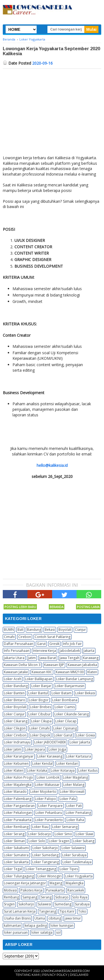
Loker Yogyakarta (79, 876)
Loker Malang (74, 785)
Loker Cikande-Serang (72, 714)
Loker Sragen (59, 841)
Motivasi (10, 890)
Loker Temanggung (41, 869)
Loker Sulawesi (73, 848)
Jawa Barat (48, 658)
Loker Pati (74, 806)
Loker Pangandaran (19, 806)
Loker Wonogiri (50, 876)
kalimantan (12, 925)
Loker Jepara (35, 749)
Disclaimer (79, 975)
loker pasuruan (16, 932)
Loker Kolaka (37, 770)
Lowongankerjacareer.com (65, 971)
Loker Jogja (57, 749)
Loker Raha (75, 820)
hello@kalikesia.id (52, 465)
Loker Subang (84, 841)
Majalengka (75, 883)
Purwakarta (55, 890)
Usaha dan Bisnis (17, 918)
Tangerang (48, 911)
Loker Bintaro (15, 700)
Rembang (11, 897)
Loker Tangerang (45, 862)
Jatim (32, 658)
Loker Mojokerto (43, 792)
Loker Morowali (72, 792)
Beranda (57, 607)
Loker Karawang (50, 756)
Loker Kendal (42, 764)
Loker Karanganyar (19, 756)
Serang (46, 897)
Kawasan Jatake (16, 672)
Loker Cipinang (65, 728)
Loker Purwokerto (49, 820)
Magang (56, 883)
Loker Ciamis (65, 707)
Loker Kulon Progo (18, 777)
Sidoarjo (62, 897)
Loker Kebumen (16, 764)
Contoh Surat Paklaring (53, 637)
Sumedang (63, 904)
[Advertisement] (52, 110)
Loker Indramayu (17, 742)
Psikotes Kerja (31, 890)
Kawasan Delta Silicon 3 (22, 665)
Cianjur (80, 630)
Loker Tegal (13, 869)
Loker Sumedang (45, 855)
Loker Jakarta (80, 742)
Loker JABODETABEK (50, 742)
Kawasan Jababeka (82, 665)
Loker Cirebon (15, 735)
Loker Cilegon (15, 728)
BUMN (9, 630)
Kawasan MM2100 (70, 672)
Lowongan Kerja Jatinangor (25, 883)
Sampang (30, 897)
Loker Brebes (40, 707)
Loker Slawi (84, 834)
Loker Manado (15, 792)
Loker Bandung (16, 686)
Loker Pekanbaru (49, 813)
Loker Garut (63, 735)
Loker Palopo (45, 799)
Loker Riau (40, 827)
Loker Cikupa (41, 721)
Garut (41, 644)
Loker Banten (14, 693)
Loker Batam (62, 693)
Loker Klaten (14, 770)
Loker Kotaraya (63, 770)
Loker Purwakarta (18, 820)
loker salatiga (42, 932)
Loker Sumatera (16, 855)
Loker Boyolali (15, 707)
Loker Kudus (88, 770)
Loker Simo (63, 834)
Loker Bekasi (85, 693)
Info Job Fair (72, 644)
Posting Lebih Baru (20, 607)
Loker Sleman (14, 841)
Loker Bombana (65, 700)
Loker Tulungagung (19, 876)
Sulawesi (44, 904)
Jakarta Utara (14, 658)
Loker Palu (68, 799)
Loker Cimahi (39, 728)
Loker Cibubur (40, 714)
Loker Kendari (67, 764)
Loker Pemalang (78, 813)
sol (58, 932)
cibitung (55, 918)
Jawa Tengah (69, 658)
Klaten (92, 672)
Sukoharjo (26, 904)
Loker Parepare (50, 806)
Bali (20, 630)
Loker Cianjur (14, 714)
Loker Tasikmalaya (77, 862)
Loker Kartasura (78, 756)
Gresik (54, 644)
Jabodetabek (70, 651)
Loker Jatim (13, 749)
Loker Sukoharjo (45, 848)
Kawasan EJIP (54, 665)
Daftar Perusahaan (19, 644)
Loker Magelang (75, 777)
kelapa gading (36, 925)
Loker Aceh (13, 679)
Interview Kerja (45, 651)
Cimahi (9, 637)
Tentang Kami (28, 975)
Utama (40, 918)
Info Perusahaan (17, 651)
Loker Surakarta (16, 862)
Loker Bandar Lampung (74, 679)
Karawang (91, 658)
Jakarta (89, 651)
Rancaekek (76, 890)
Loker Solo (37, 841)
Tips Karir (67, 911)
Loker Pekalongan (18, 813)
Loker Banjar (41, 686)
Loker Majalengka (18, 785)
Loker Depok (40, 735)
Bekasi (50, 630)
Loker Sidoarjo (40, 834)
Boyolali (65, 630)
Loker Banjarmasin (70, 686)
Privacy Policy (55, 975)
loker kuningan (62, 925)
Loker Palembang (18, 799)
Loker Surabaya (74, 855)
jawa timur (73, 918)
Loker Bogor (39, 700)
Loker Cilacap (66, 721)
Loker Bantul (38, 693)
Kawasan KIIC (42, 672)
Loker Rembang (16, 827)
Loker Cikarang (16, 721)
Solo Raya (80, 897)
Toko (82, 911)
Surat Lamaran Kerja (20, 911)
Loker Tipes (69, 869)
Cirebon (25, 637)
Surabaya (82, 904)
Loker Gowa (85, 735)
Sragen (9, 904)
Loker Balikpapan (39, 679)
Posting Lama (88, 607)
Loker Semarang (65, 827)
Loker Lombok (48, 777)
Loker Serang (14, 834)
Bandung (34, 630)
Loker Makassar (47, 785)
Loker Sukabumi (16, 848)
